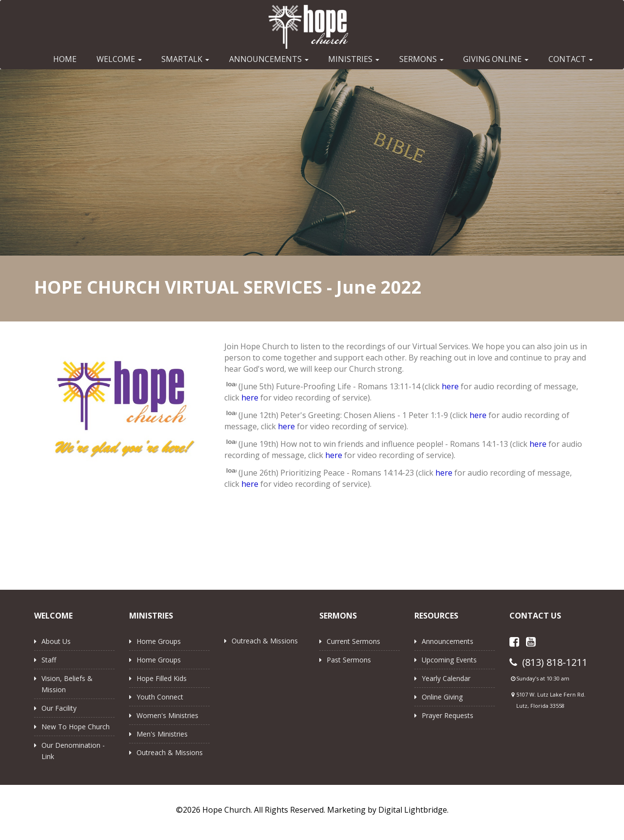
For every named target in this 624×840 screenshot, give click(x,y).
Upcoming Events (449, 660)
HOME (65, 59)
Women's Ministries (167, 715)
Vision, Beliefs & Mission (67, 684)
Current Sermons (353, 641)
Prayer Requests (448, 715)
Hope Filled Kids (162, 678)
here (450, 386)
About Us (56, 641)
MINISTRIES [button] (354, 59)
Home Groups (159, 641)
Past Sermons (349, 660)
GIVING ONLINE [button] (496, 59)
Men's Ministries (162, 734)
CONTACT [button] (571, 59)
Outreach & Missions (170, 752)
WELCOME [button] (119, 59)
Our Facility (59, 708)
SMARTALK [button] (185, 59)
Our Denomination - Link (73, 751)
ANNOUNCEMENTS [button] (269, 59)
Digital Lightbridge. (413, 810)
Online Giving (442, 697)
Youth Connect (160, 697)
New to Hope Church (76, 727)
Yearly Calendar (446, 678)
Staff (49, 660)
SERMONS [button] (421, 59)
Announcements (448, 641)
